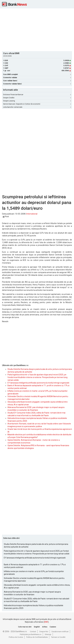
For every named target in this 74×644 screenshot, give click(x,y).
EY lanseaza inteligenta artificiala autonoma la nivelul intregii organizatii (38, 383)
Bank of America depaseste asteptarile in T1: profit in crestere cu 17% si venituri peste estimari (35, 566)
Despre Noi (44, 632)
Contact (33, 632)
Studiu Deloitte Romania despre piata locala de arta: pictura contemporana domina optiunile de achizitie (36, 545)
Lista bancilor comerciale (37, 107)
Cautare (53, 627)
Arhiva (45, 627)
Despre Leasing (37, 101)
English (37, 627)
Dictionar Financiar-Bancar (37, 95)
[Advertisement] (38, 29)
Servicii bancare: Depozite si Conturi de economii (37, 104)
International (32, 214)
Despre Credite (37, 98)
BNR (46, 622)
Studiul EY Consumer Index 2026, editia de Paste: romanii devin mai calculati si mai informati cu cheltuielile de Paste (37, 600)
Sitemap (48, 634)
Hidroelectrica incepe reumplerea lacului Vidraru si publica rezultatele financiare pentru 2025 (34, 607)
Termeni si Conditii (58, 637)
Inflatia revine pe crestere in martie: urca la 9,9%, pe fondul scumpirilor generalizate (34, 573)
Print (6, 217)
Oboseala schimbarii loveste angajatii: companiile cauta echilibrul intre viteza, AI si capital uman (37, 586)
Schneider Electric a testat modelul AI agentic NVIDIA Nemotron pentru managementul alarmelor (34, 580)
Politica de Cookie (16, 637)
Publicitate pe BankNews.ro (31, 634)
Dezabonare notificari (60, 632)
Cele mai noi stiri (25, 627)
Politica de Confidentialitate (37, 637)
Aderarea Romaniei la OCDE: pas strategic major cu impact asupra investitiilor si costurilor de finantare (32, 593)
